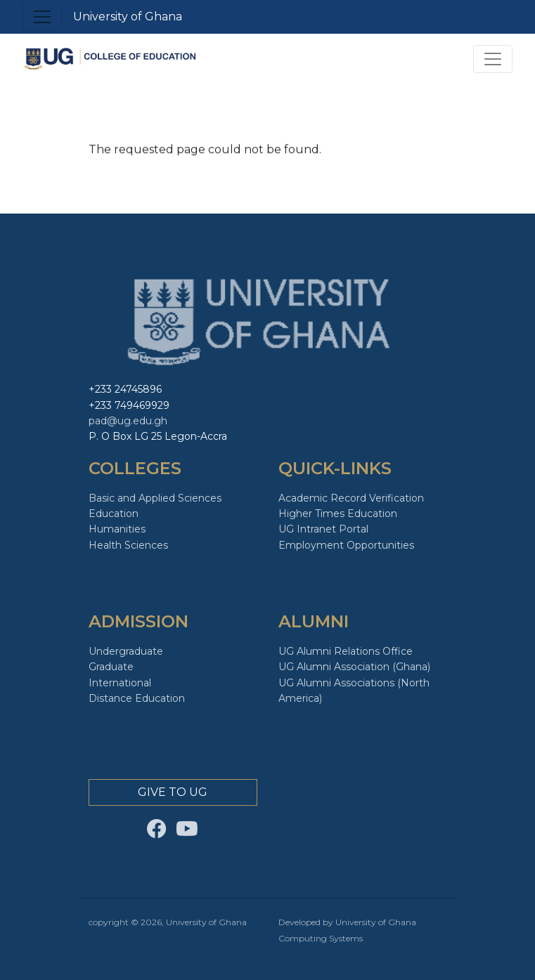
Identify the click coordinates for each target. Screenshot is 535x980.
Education (114, 514)
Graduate (111, 667)
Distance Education (137, 698)
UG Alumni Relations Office (346, 651)
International (120, 683)
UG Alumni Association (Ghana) (354, 667)
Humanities (117, 529)
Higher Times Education (338, 514)
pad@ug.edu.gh (128, 421)
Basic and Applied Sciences (155, 498)
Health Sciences (128, 545)
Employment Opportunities (346, 545)
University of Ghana (128, 17)
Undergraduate (126, 651)
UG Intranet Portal (323, 529)
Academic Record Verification (351, 498)
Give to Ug (173, 792)
